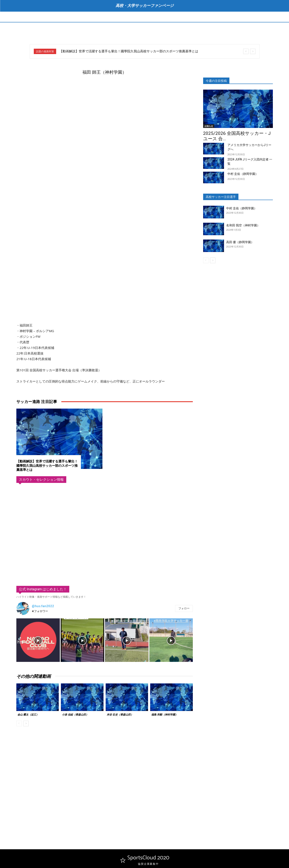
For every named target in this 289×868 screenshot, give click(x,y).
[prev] (246, 51)
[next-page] (26, 723)
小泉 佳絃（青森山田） (75, 715)
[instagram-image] (38, 640)
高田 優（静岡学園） (240, 242)
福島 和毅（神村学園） (165, 715)
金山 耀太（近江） (28, 715)
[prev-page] (19, 723)
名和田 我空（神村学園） (243, 225)
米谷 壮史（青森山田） (120, 715)
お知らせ (209, 126)
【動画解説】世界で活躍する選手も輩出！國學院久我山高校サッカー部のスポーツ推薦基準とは (129, 51)
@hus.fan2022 (43, 606)
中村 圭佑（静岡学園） (243, 174)
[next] (253, 51)
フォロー (184, 609)
